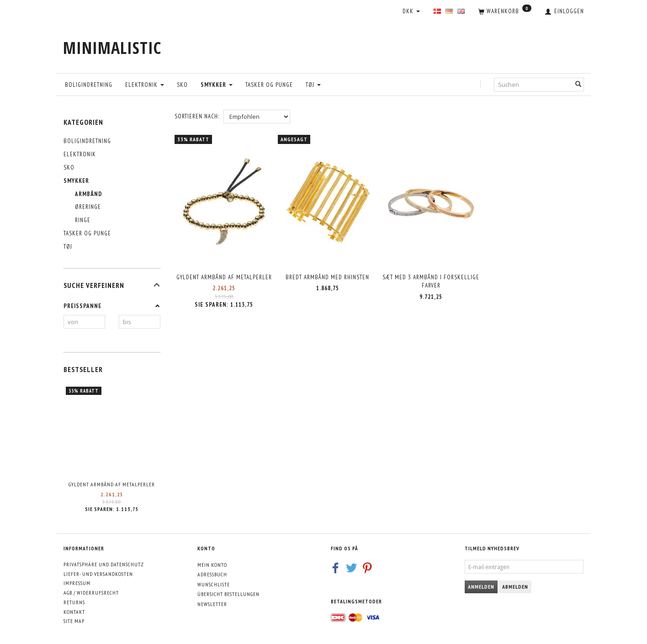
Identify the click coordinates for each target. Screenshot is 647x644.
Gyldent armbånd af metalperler (112, 484)
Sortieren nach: (197, 116)
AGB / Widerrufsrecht (91, 593)
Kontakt (74, 612)
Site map (74, 621)
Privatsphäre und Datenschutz (104, 564)
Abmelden (515, 587)
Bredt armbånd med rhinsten (327, 276)
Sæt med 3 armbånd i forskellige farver (431, 280)
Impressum (77, 583)
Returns (74, 602)
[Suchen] (578, 84)
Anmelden (481, 587)
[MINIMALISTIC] (112, 48)
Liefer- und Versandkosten (98, 574)
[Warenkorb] (505, 12)
